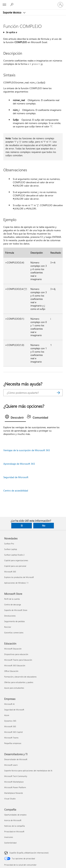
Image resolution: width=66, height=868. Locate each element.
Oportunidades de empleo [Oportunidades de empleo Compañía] (15, 815)
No (44, 526)
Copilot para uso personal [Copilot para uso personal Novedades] (15, 566)
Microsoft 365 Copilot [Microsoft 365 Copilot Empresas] (13, 732)
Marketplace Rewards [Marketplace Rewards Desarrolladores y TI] (14, 793)
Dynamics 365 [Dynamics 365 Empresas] (10, 721)
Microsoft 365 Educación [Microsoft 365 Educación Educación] (15, 665)
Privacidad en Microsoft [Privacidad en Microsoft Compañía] (14, 831)
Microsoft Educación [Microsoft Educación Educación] (13, 649)
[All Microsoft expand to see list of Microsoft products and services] (4, 5)
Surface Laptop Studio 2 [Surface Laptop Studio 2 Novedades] (14, 555)
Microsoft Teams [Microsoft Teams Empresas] (11, 738)
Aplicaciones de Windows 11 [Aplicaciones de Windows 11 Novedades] (16, 583)
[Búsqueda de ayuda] (12, 5)
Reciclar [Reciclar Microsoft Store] (8, 627)
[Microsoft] (33, 3)
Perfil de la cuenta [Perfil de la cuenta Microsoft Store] (12, 599)
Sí (22, 526)
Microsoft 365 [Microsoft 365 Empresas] (10, 726)
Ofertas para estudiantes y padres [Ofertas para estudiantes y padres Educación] (19, 682)
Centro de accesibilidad (16, 490)
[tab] (15, 418)
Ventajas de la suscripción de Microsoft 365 (27, 450)
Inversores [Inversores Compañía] (9, 837)
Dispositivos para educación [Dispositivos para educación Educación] (16, 654)
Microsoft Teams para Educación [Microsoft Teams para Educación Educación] (18, 660)
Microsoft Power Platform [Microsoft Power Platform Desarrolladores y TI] (15, 787)
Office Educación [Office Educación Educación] (11, 671)
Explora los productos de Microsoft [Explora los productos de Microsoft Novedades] (19, 577)
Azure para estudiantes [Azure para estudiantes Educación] (14, 688)
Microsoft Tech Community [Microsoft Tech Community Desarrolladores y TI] (16, 776)
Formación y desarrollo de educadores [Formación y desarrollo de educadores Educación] (20, 677)
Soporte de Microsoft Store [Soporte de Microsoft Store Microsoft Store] (16, 610)
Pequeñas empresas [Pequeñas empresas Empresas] (13, 743)
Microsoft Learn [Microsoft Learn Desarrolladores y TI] (11, 765)
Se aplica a (11, 32)
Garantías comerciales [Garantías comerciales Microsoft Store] (14, 633)
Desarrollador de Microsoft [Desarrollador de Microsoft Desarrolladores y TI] (16, 759)
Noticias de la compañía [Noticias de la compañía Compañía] (15, 826)
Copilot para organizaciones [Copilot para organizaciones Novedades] (16, 560)
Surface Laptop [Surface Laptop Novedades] (11, 549)
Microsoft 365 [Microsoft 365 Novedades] (10, 572)
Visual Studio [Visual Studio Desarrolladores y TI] (10, 799)
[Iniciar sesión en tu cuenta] (60, 5)
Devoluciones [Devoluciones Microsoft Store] (10, 616)
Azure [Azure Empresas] (7, 715)
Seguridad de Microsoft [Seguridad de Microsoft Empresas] (14, 710)
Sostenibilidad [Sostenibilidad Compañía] (10, 843)
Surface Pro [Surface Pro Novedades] (9, 544)
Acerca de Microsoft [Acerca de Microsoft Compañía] (13, 820)
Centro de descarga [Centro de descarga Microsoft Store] (13, 604)
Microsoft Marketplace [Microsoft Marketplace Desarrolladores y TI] (14, 782)
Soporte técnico (12, 12)
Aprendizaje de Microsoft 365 (19, 464)
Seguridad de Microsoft (16, 477)
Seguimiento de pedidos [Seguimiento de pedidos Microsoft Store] (15, 621)
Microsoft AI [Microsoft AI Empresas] (9, 704)
